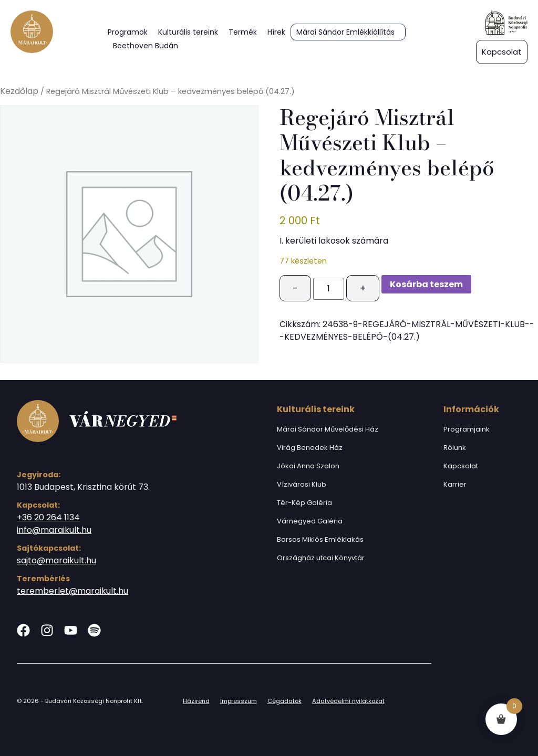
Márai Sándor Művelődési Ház (328, 429)
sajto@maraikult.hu (56, 560)
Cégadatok (284, 701)
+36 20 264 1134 (48, 517)
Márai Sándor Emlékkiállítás (345, 32)
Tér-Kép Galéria (304, 503)
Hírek (276, 32)
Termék (243, 32)
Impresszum (239, 701)
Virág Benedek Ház (310, 448)
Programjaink (467, 429)
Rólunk (455, 448)
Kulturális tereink (188, 32)
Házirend (196, 701)
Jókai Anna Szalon (308, 466)
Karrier (455, 484)
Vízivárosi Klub (302, 484)
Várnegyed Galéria (310, 521)
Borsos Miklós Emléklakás (320, 539)
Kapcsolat (461, 466)
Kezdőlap (19, 91)
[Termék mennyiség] (328, 289)
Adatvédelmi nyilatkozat (348, 701)
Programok (128, 32)
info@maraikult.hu (54, 530)
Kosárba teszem (426, 284)
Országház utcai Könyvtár (321, 558)
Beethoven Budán (146, 46)
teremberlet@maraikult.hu (73, 591)
